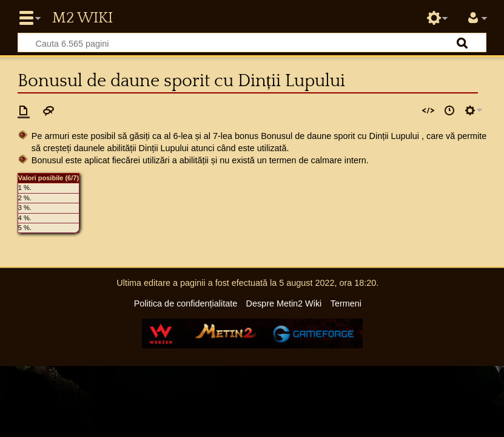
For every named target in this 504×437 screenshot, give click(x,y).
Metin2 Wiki (82, 18)
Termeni (346, 303)
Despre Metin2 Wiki (284, 303)
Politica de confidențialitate (186, 303)
